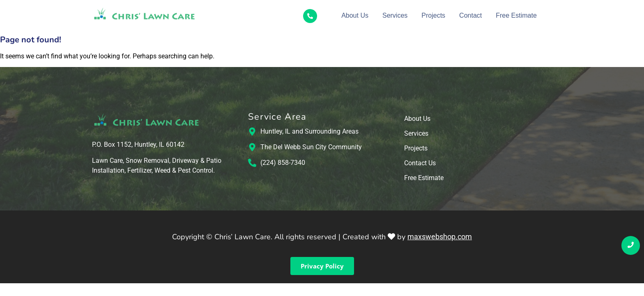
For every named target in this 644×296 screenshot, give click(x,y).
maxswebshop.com (440, 237)
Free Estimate (516, 15)
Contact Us (420, 163)
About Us (355, 15)
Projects (433, 15)
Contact (470, 15)
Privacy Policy (322, 266)
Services (395, 15)
